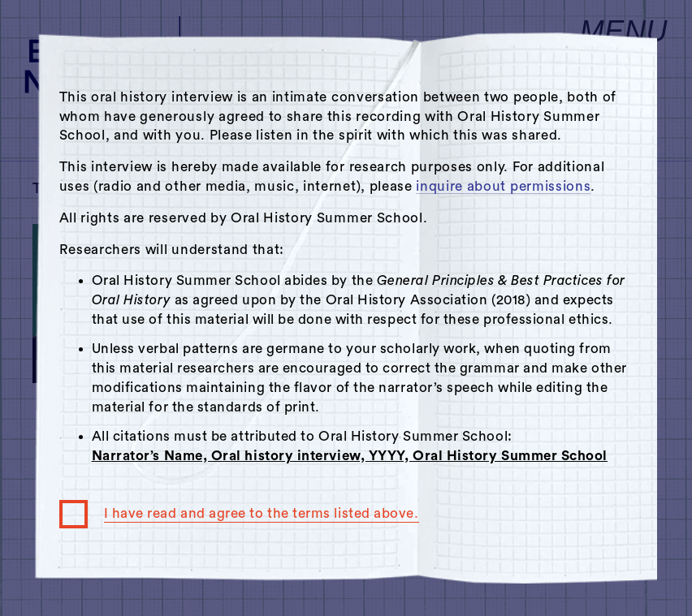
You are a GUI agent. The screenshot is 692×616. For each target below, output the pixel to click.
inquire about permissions (503, 186)
